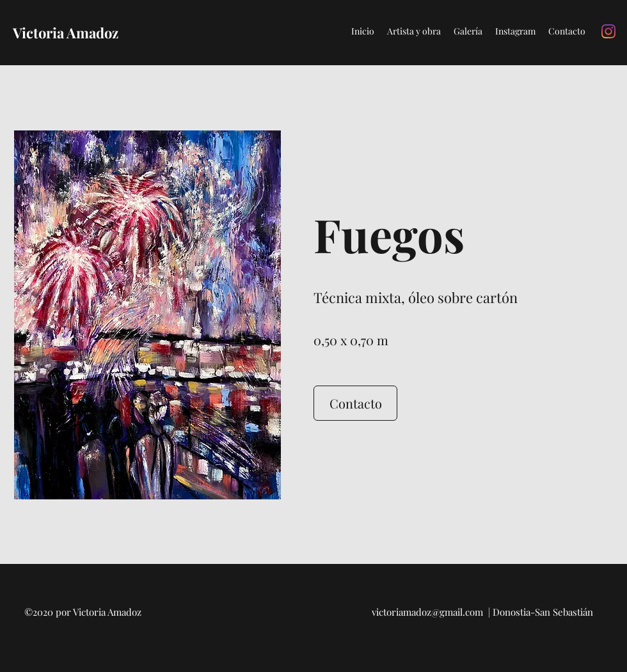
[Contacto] (355, 403)
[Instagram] (608, 31)
